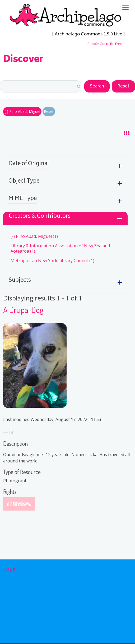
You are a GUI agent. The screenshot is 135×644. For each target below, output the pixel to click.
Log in (10, 569)
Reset (49, 111)
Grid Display (122, 134)
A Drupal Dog (23, 310)
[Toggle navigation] (125, 7)
